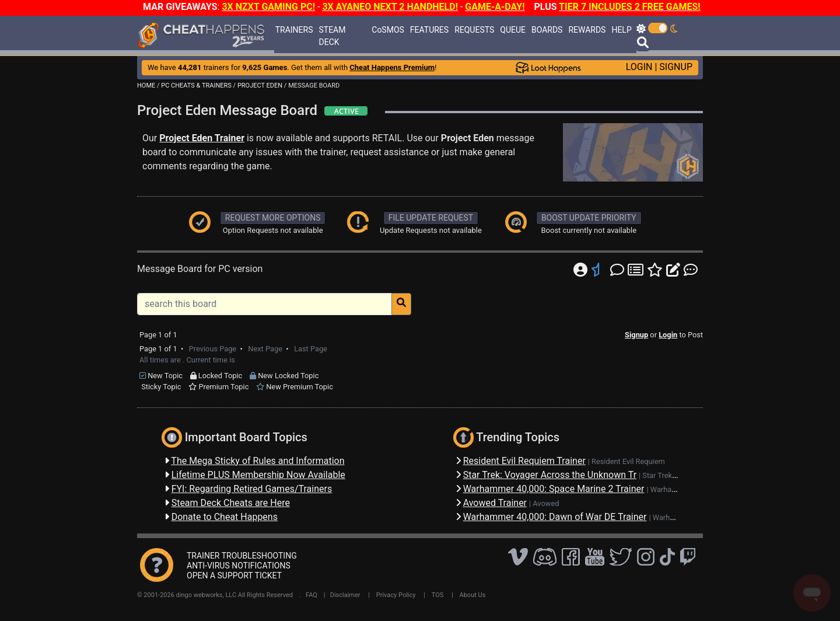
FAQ (311, 595)
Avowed (546, 503)
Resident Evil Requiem (628, 461)
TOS (438, 595)
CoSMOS (388, 30)
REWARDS (587, 30)
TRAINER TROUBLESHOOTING (242, 556)
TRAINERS (294, 30)
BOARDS (547, 30)
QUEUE (513, 30)
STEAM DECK (332, 36)
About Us (473, 595)
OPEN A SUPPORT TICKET (234, 575)
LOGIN (639, 67)
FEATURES (429, 30)
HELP (621, 30)
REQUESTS (474, 30)
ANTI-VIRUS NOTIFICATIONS (239, 566)
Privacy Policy (396, 595)
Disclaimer (345, 595)
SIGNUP (676, 67)
